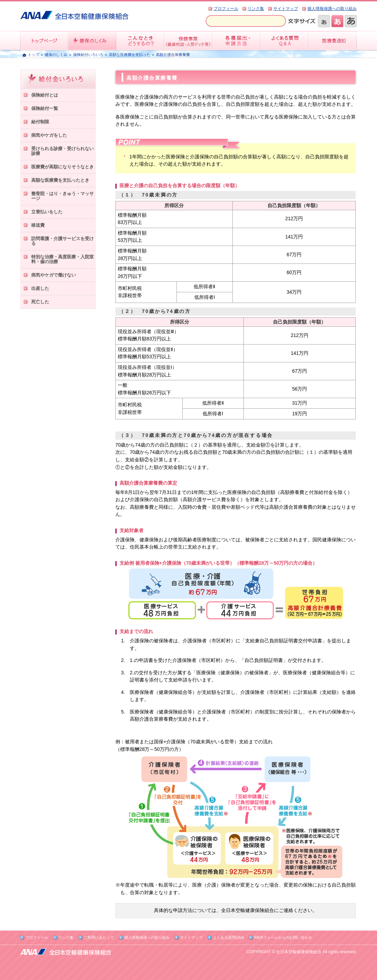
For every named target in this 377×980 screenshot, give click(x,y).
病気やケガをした (49, 135)
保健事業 (188, 41)
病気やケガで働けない (54, 275)
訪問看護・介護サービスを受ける (62, 241)
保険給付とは (45, 95)
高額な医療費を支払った (130, 55)
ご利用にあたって (99, 937)
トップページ (44, 41)
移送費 (38, 225)
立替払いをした (47, 212)
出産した (40, 288)
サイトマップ (286, 9)
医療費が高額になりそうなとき (62, 167)
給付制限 (40, 122)
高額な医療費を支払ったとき (60, 180)
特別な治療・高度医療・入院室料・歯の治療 (62, 259)
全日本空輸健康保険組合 (74, 15)
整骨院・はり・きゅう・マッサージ (62, 196)
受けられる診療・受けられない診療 (62, 151)
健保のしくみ (92, 41)
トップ (33, 55)
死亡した (40, 302)
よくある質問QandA (285, 41)
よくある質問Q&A (228, 937)
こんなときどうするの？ (140, 41)
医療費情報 (333, 41)
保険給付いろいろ (88, 55)
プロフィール (226, 9)
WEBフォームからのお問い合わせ (283, 937)
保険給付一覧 (45, 108)
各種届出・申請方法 (237, 41)
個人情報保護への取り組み (332, 9)
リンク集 (256, 9)
